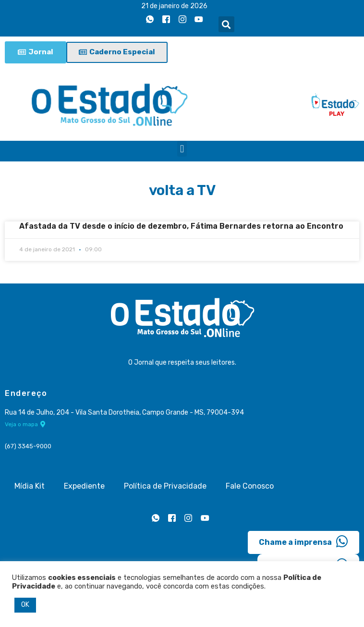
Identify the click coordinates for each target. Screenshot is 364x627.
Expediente (84, 486)
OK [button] (25, 605)
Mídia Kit (30, 486)
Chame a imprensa (303, 541)
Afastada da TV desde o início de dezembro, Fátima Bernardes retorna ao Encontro (181, 226)
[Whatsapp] (150, 20)
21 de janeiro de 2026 (174, 6)
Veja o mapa (25, 424)
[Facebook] (166, 20)
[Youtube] (199, 20)
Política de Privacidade (165, 486)
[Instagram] (182, 20)
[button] (226, 24)
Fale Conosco (250, 486)
